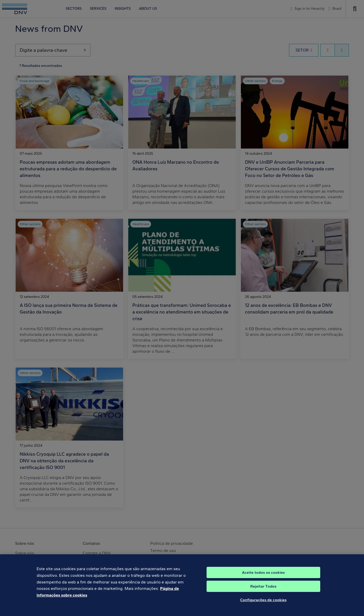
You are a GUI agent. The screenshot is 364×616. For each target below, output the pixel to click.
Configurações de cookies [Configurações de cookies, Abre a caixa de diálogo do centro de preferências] (263, 604)
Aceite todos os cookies (263, 576)
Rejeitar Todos (264, 590)
